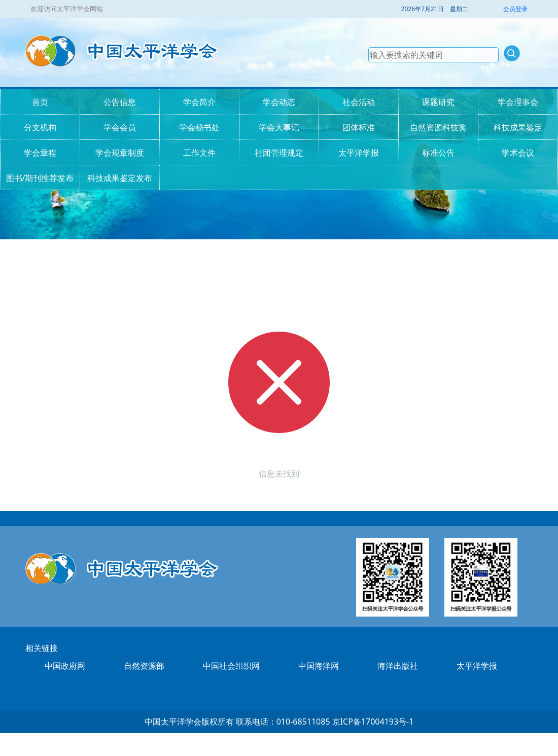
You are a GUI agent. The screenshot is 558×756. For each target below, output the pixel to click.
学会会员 (120, 127)
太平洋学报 (359, 153)
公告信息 (120, 102)
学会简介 (199, 102)
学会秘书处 (199, 127)
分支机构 (40, 127)
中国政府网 (65, 666)
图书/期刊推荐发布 (40, 178)
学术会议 (518, 153)
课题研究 (438, 102)
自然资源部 (144, 666)
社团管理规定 (279, 153)
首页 (40, 102)
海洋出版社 (398, 666)
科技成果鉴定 (518, 127)
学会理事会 (518, 102)
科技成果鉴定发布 (120, 178)
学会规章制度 (120, 153)
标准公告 (438, 153)
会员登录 (515, 9)
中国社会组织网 (231, 666)
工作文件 (199, 153)
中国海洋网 (319, 666)
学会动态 (279, 102)
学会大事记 (279, 127)
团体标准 (359, 127)
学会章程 (40, 153)
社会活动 (359, 102)
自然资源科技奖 (438, 127)
